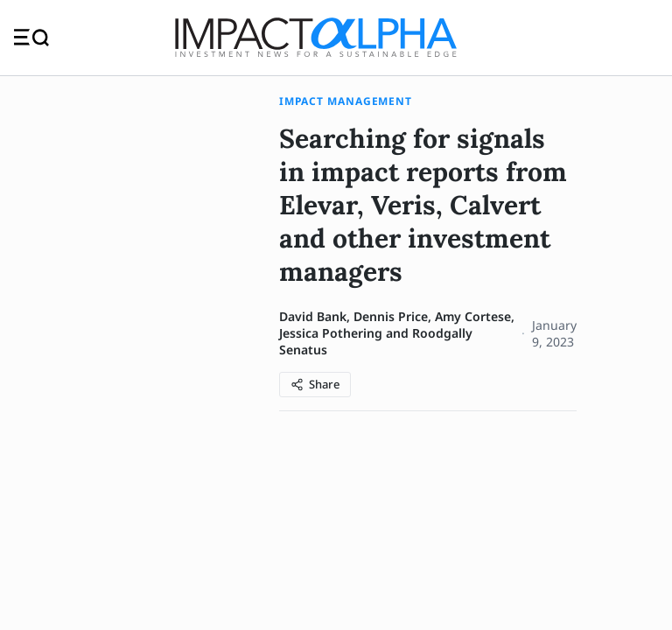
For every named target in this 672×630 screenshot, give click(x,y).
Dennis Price (391, 316)
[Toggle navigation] (31, 37)
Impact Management (346, 101)
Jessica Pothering (331, 333)
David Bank (313, 316)
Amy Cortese (473, 316)
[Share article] (315, 385)
